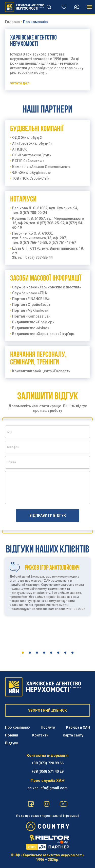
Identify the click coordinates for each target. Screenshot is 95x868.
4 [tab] (44, 653)
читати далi (20, 83)
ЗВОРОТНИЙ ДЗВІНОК (48, 710)
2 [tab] (30, 653)
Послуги (48, 727)
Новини (12, 735)
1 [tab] (23, 653)
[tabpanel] (48, 601)
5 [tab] (51, 653)
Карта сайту (73, 735)
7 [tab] (65, 653)
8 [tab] (72, 653)
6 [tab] (58, 653)
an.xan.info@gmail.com (48, 788)
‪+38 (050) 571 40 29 (48, 771)
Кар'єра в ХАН (78, 727)
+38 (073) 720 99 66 (48, 763)
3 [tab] (37, 653)
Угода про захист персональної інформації (48, 816)
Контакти (40, 735)
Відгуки (12, 743)
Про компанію (17, 727)
